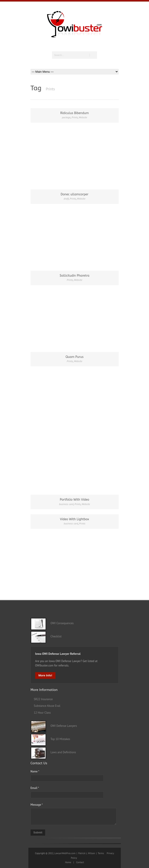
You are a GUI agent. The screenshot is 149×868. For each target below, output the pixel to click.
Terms (101, 853)
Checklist (54, 636)
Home (68, 862)
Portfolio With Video (74, 500)
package (66, 117)
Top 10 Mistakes (58, 739)
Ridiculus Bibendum (75, 113)
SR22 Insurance (43, 699)
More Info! (45, 675)
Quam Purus (75, 357)
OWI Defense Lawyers (62, 726)
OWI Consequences (60, 623)
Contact (80, 862)
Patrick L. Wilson (86, 853)
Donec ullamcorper (74, 194)
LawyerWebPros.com (65, 853)
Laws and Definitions (61, 752)
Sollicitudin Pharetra (74, 276)
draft (66, 199)
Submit (38, 833)
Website (83, 117)
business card (66, 504)
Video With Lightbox (74, 519)
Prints (75, 117)
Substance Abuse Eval (47, 706)
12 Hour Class (42, 713)
